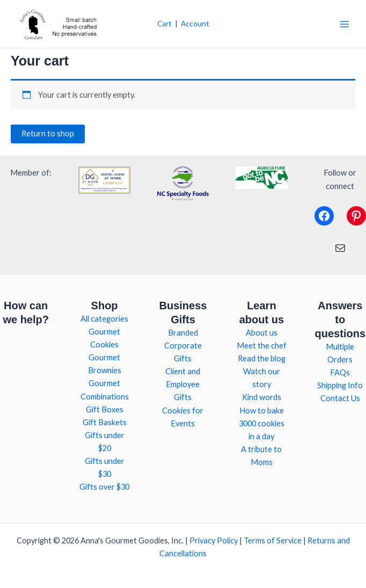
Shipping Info (340, 385)
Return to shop (48, 133)
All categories (104, 319)
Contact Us (340, 398)
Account (195, 24)
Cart (164, 24)
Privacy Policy (214, 540)
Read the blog (262, 358)
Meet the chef (262, 346)
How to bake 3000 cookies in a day (262, 423)
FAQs (340, 372)
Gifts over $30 (104, 487)
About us (262, 333)
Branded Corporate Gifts (183, 346)
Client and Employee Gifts (183, 384)
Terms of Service (273, 540)
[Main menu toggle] (345, 24)
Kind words (262, 397)
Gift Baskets (105, 422)
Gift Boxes (105, 409)
